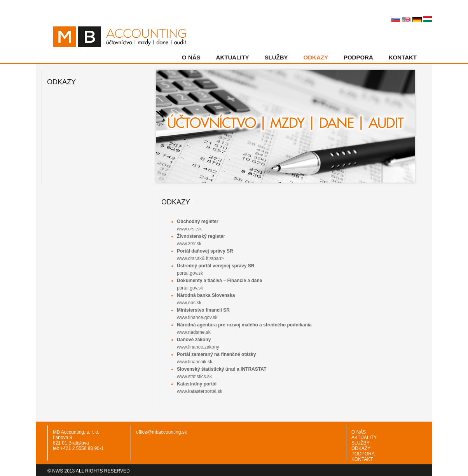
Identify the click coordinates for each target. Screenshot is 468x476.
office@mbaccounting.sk (162, 432)
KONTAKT (403, 57)
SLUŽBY (276, 57)
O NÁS (191, 57)
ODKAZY (316, 57)
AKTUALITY (233, 57)
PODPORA (358, 57)
